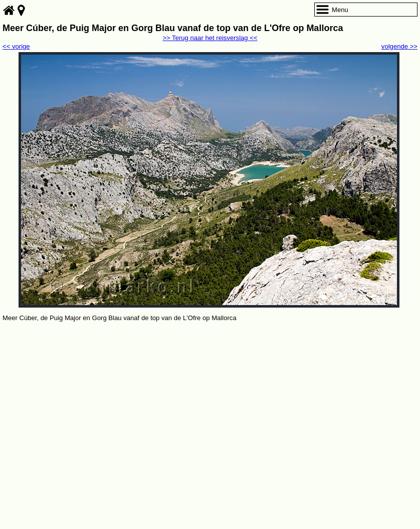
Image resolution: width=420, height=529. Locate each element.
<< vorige (16, 46)
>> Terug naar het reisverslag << (210, 38)
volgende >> (399, 46)
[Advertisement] (210, 399)
